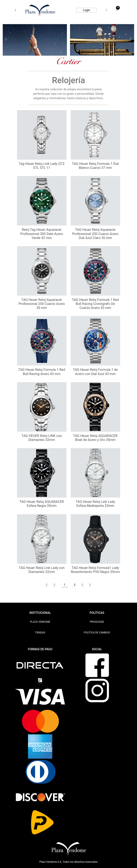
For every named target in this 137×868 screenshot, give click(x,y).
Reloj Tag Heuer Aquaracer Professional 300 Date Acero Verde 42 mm (42, 234)
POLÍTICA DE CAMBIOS (97, 633)
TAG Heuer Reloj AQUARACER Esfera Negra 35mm (42, 504)
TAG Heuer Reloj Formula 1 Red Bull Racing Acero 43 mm (42, 372)
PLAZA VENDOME (40, 622)
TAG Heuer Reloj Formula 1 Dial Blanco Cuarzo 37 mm (95, 166)
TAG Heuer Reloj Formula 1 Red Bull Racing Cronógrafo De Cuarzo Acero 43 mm (95, 304)
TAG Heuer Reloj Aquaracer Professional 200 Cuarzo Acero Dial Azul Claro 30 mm (95, 234)
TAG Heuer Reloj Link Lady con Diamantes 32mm (42, 570)
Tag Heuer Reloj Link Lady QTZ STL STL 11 (42, 166)
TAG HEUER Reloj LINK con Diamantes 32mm (42, 438)
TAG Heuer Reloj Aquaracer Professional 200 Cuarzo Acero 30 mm (42, 304)
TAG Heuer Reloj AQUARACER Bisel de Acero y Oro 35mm (95, 438)
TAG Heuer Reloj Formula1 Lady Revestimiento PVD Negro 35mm (95, 570)
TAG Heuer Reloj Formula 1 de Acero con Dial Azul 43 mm (95, 372)
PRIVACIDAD (97, 622)
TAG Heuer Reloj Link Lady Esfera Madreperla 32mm (95, 504)
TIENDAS (40, 633)
